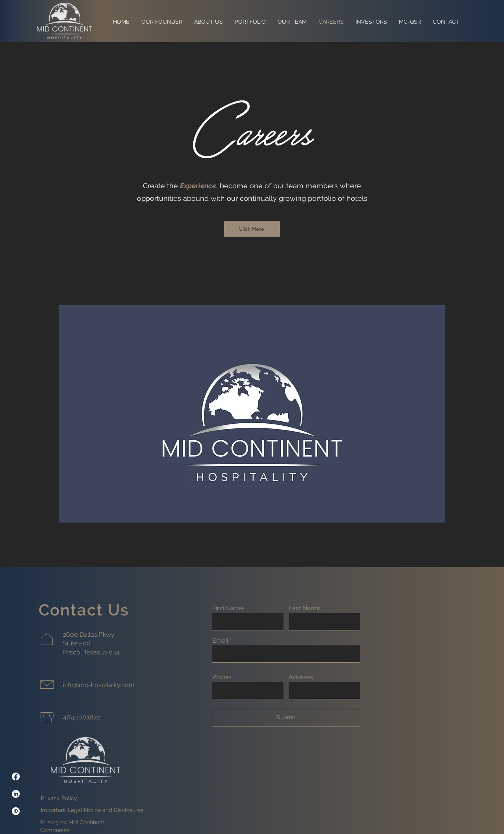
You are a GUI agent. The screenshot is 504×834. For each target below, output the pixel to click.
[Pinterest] (16, 811)
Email (220, 641)
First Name (228, 608)
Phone (221, 677)
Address (301, 677)
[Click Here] (252, 229)
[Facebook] (16, 777)
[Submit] (286, 718)
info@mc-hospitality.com (99, 685)
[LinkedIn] (16, 794)
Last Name (304, 608)
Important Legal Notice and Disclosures (92, 810)
